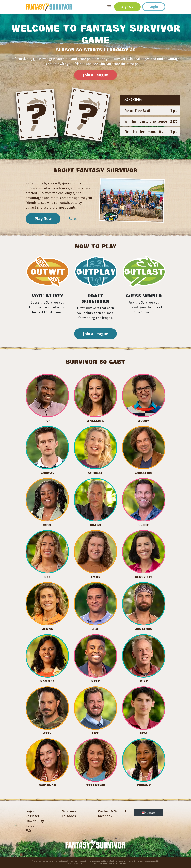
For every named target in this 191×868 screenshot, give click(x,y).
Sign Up (127, 7)
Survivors (69, 811)
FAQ (28, 831)
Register (32, 816)
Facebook (105, 816)
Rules (73, 219)
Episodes (69, 816)
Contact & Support (112, 811)
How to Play (35, 821)
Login (154, 7)
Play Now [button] (43, 219)
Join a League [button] (95, 75)
